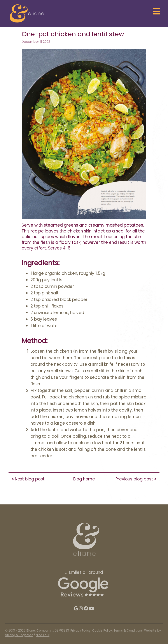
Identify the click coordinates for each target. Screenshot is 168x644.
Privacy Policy (80, 631)
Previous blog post (136, 479)
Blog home (84, 479)
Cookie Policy (102, 631)
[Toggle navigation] (157, 12)
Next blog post (28, 479)
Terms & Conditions (128, 631)
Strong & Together (19, 635)
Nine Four (43, 635)
